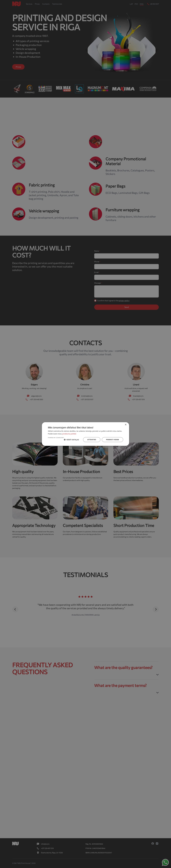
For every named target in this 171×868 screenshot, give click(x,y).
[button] (71, 440)
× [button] (126, 425)
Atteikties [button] (92, 440)
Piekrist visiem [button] (112, 440)
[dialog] (85, 434)
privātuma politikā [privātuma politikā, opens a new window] (69, 434)
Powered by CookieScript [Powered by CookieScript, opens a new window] (56, 438)
